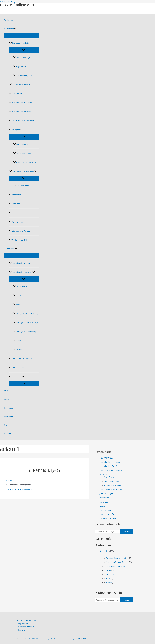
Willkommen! (10, 20)
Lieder (13, 213)
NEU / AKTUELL (17, 94)
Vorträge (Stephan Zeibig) (25, 323)
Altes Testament (21, 144)
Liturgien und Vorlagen (20, 231)
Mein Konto (17, 377)
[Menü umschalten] (22, 36)
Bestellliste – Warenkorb (21, 359)
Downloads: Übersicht (20, 85)
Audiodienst (11, 249)
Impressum (9, 408)
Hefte (17, 341)
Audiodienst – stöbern (20, 263)
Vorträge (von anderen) (24, 332)
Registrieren (20, 66)
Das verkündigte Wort (17, 5)
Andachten (15, 195)
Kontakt (8, 434)
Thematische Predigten (24, 162)
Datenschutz (10, 416)
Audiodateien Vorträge (20, 112)
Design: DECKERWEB (78, 639)
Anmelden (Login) (22, 57)
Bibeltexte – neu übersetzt (21, 121)
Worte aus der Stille (19, 240)
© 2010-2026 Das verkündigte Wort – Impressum (46, 639)
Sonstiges (14, 204)
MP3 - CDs (110, 574)
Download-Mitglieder (21, 43)
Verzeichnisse (16, 222)
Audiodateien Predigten (20, 103)
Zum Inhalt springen (9, 1)
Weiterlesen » (19, 490)
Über (6, 425)
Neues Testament (22, 153)
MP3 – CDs (19, 304)
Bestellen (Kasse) (17, 368)
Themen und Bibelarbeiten (23, 171)
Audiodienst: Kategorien (22, 272)
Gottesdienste (21, 286)
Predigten (16, 130)
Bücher (18, 350)
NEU (102, 587)
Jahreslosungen (21, 186)
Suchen (7, 391)
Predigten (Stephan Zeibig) (26, 313)
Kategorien (104, 551)
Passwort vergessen (23, 75)
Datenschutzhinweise (27, 627)
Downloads (10, 29)
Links (7, 399)
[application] (15, 29)
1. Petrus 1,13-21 (44, 470)
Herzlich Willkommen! (26, 620)
